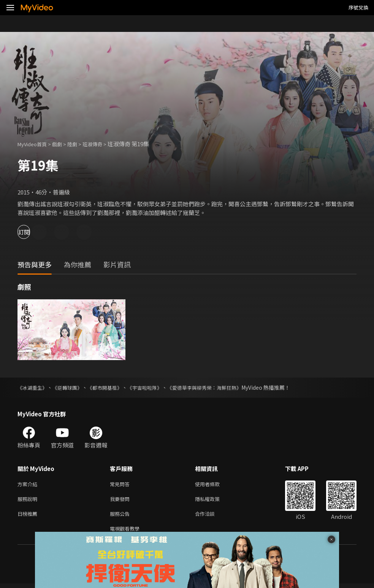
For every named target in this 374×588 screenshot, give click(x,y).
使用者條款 (214, 484)
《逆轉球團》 (71, 387)
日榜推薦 (29, 516)
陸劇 (80, 144)
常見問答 (121, 484)
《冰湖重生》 (33, 387)
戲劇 (63, 144)
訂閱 (33, 232)
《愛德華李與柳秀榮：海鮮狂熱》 (217, 387)
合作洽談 (211, 516)
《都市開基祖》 (111, 387)
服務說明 (29, 500)
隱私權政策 (214, 500)
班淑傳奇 (102, 144)
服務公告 (121, 516)
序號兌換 (358, 7)
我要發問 (121, 500)
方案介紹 (29, 484)
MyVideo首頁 (35, 144)
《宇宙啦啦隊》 (153, 387)
